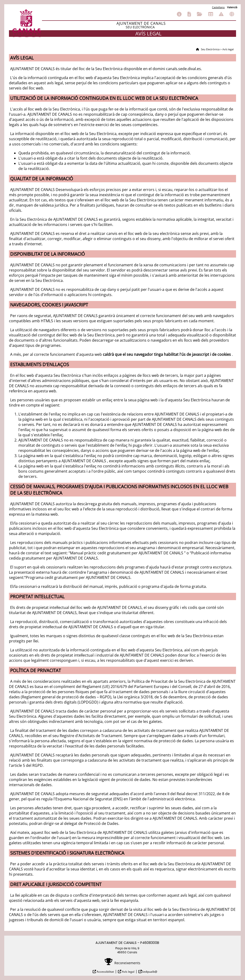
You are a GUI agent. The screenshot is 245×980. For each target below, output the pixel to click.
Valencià (232, 7)
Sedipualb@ (149, 972)
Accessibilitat (105, 972)
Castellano (218, 7)
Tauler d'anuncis (211, 14)
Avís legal (128, 972)
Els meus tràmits (200, 14)
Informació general (179, 14)
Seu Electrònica (210, 49)
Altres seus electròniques (232, 14)
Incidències (221, 14)
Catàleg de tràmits (189, 14)
